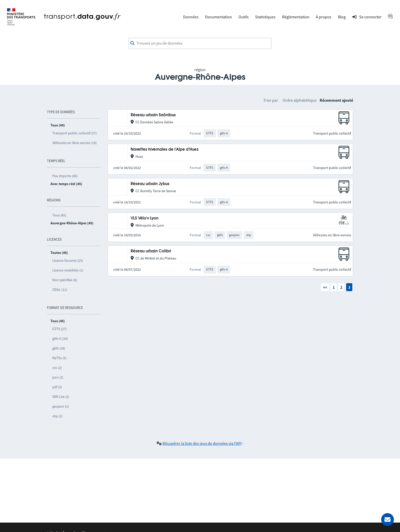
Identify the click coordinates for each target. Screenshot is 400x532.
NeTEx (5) (59, 358)
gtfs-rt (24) (60, 339)
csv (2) (57, 368)
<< (325, 287)
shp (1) (57, 416)
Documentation (218, 17)
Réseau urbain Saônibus (153, 115)
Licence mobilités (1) (68, 270)
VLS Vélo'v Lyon (145, 218)
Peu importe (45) (65, 176)
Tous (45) (59, 215)
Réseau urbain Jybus (150, 184)
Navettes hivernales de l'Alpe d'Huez (165, 150)
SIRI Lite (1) (61, 397)
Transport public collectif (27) (74, 133)
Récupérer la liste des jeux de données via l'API (202, 443)
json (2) (58, 377)
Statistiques (265, 17)
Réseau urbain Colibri (151, 251)
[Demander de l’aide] (387, 520)
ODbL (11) (60, 290)
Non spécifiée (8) (65, 280)
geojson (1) (61, 406)
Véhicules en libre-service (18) (74, 143)
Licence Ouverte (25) (68, 261)
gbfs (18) (59, 348)
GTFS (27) (59, 329)
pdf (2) (57, 387)
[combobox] (200, 43)
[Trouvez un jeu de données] (200, 43)
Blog (342, 17)
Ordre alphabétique (300, 100)
